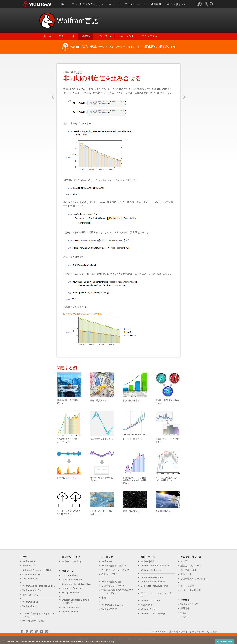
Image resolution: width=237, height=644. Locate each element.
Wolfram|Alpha (148, 561)
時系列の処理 (73, 72)
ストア (184, 561)
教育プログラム (109, 574)
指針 (61, 36)
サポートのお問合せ (191, 590)
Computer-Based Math (152, 577)
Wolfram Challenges (151, 570)
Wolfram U (107, 561)
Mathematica (29, 566)
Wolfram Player (30, 606)
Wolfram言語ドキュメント (115, 566)
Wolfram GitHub (70, 611)
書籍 (104, 598)
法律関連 (174, 632)
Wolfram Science (149, 609)
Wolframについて (189, 604)
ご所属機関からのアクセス (194, 579)
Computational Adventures (154, 586)
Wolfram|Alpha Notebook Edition (39, 586)
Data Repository (70, 575)
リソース (103, 36)
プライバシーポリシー (192, 632)
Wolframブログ (109, 609)
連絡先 (184, 613)
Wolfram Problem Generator (155, 566)
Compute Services (31, 574)
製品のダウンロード (191, 566)
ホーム (47, 36)
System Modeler (30, 579)
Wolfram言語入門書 (111, 582)
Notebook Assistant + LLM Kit (37, 570)
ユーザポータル (188, 570)
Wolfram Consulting (72, 561)
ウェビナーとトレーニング (115, 570)
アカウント (186, 574)
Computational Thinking (153, 582)
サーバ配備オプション (34, 621)
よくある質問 (187, 586)
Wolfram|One (29, 561)
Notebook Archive (71, 607)
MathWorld (146, 605)
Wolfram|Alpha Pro (32, 590)
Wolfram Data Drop (150, 600)
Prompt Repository (71, 592)
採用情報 (185, 608)
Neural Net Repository (73, 588)
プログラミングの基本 (113, 586)
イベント (185, 617)
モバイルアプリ (30, 595)
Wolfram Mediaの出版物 (153, 614)
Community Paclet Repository (77, 584)
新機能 (86, 36)
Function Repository (72, 580)
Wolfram (78, 20)
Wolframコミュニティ (112, 605)
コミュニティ (150, 36)
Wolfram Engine (30, 602)
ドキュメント (126, 36)
